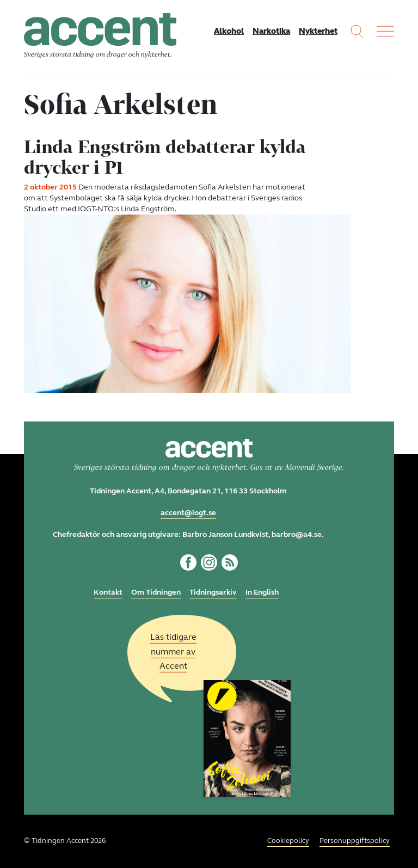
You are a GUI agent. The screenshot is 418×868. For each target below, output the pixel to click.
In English (262, 592)
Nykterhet (318, 31)
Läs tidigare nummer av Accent (173, 652)
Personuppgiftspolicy (355, 841)
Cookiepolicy (288, 841)
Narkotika (271, 31)
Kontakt (108, 592)
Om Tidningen (156, 592)
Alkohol (229, 31)
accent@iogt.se (188, 513)
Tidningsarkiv (213, 592)
